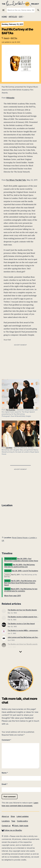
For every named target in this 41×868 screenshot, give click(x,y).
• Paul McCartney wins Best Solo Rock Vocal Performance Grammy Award (20, 583)
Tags (13, 821)
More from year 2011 (12, 596)
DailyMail (9, 448)
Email (5, 784)
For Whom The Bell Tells (16, 180)
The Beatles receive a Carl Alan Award (21, 624)
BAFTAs (14, 38)
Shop (13, 816)
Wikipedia (10, 98)
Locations (6, 821)
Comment (6, 740)
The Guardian (11, 410)
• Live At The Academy (25, 571)
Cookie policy (22, 821)
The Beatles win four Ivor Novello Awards (22, 610)
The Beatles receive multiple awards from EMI (24, 617)
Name (5, 773)
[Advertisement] (20, 485)
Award (6, 38)
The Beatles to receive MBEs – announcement (24, 630)
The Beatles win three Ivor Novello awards (23, 644)
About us (5, 816)
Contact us (6, 826)
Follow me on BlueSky (12, 830)
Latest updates (23, 816)
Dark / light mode (20, 826)
